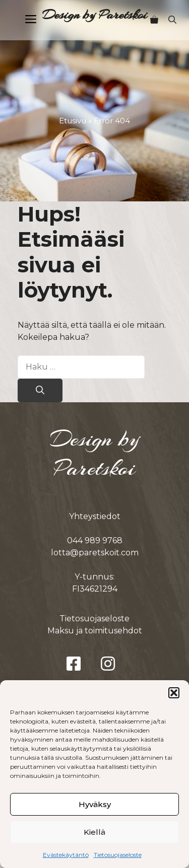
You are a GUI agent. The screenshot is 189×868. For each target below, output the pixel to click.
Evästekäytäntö (66, 855)
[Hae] (40, 391)
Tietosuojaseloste (118, 855)
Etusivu (73, 121)
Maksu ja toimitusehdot (95, 631)
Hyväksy (95, 804)
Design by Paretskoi (95, 15)
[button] (174, 693)
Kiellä (94, 832)
